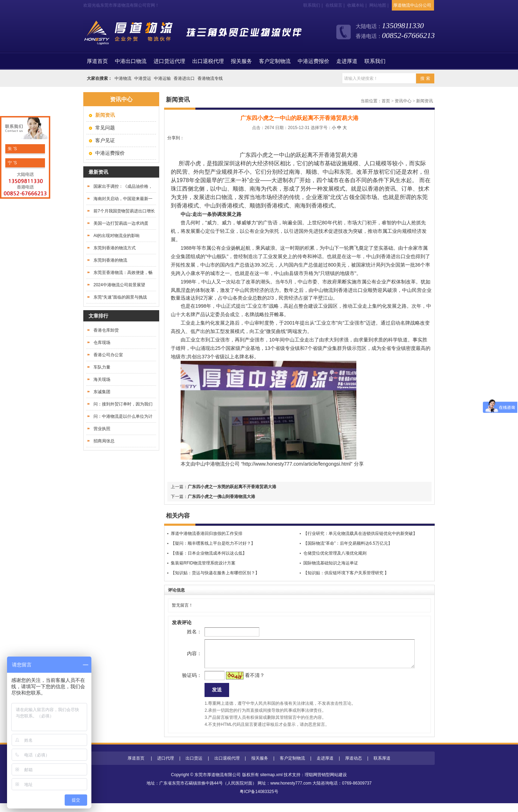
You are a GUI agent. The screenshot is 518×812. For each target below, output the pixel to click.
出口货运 (194, 767)
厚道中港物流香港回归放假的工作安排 (207, 533)
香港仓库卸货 (106, 330)
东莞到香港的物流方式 (115, 248)
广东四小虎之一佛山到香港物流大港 (221, 497)
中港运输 (162, 78)
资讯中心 (403, 101)
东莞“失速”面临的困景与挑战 (120, 297)
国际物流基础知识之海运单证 (331, 563)
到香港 (341, 290)
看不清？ (244, 682)
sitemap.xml (271, 784)
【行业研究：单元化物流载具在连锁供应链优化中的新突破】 (360, 533)
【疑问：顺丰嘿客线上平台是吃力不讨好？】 (213, 543)
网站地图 (378, 5)
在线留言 (334, 5)
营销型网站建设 (332, 784)
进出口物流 (219, 197)
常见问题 (105, 128)
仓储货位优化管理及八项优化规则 (335, 553)
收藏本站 (356, 5)
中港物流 (123, 78)
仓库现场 (102, 343)
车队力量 (102, 367)
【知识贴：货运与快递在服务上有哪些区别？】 (215, 573)
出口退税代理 (208, 61)
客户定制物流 (275, 61)
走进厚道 (347, 61)
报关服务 (241, 61)
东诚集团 (102, 392)
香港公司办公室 (108, 355)
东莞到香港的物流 (110, 260)
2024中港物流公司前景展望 (119, 285)
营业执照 (102, 429)
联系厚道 (382, 767)
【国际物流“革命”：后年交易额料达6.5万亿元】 (348, 543)
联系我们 (312, 5)
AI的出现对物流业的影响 (116, 236)
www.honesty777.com (291, 792)
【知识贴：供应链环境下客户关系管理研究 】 (346, 573)
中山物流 (323, 290)
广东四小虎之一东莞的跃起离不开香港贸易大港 (232, 487)
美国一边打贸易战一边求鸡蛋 (121, 223)
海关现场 (102, 379)
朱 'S (12, 149)
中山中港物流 (210, 464)
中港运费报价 (313, 61)
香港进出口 (184, 78)
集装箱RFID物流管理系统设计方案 (203, 563)
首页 (97, 61)
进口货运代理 (169, 61)
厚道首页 (136, 767)
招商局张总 (104, 441)
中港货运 (143, 78)
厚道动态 (354, 767)
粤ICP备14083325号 (259, 800)
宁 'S (12, 163)
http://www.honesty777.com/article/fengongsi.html (297, 464)
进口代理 (166, 767)
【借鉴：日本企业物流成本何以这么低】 (209, 553)
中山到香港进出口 (386, 256)
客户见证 (105, 140)
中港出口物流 (131, 61)
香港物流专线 (210, 78)
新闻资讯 (425, 101)
